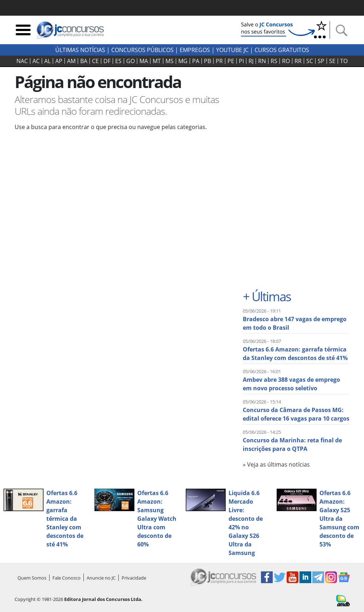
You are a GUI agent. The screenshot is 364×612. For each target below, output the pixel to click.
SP (321, 61)
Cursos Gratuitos (282, 50)
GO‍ (130, 61)
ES (118, 61)
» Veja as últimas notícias (276, 464)
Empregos (195, 50)
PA (196, 61)
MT (157, 61)
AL (47, 61)
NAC (22, 61)
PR (219, 61)
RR (298, 61)
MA (144, 61)
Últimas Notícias (80, 50)
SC (310, 61)
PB (207, 61)
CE (95, 61)
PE (231, 61)
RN (262, 61)
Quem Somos (32, 578)
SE (332, 61)
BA (84, 61)
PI (241, 61)
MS (170, 61)
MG (183, 61)
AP (59, 61)
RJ (251, 61)
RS (274, 61)
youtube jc (232, 50)
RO (286, 61)
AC (36, 61)
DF (107, 61)
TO (344, 61)
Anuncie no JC (101, 578)
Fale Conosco (66, 578)
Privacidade (134, 578)
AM (71, 61)
